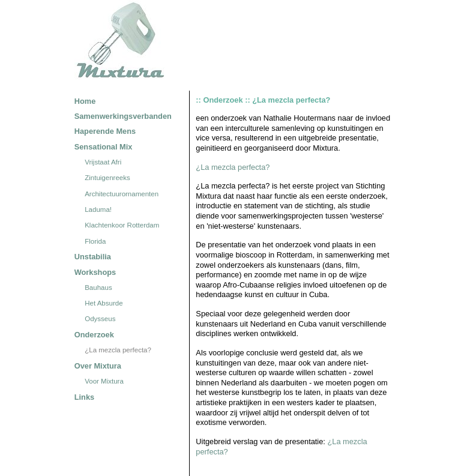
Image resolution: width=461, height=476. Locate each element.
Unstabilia (93, 257)
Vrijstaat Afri (103, 162)
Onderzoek (94, 335)
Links (84, 397)
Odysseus (100, 319)
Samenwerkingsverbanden (123, 116)
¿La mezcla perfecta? (118, 350)
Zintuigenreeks (107, 178)
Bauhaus (98, 288)
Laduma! (98, 209)
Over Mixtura (98, 366)
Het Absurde (104, 303)
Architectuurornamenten (122, 194)
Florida (95, 241)
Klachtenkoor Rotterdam (122, 226)
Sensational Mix (104, 147)
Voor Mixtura (104, 381)
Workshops (95, 272)
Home (85, 101)
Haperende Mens (105, 131)
